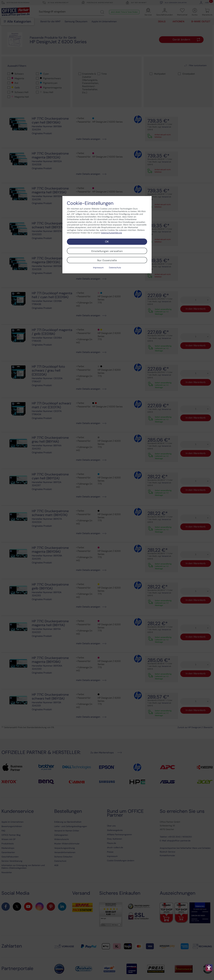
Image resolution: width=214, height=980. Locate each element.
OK (107, 242)
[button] (209, 968)
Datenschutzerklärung (111, 233)
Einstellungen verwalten (107, 251)
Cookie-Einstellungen (90, 203)
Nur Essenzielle (107, 260)
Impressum (98, 268)
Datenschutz (115, 268)
